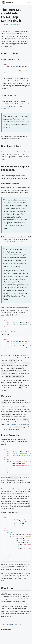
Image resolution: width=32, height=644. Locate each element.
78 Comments (15, 24)
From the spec (11, 191)
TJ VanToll (10, 631)
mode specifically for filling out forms (17, 426)
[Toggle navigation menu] (29, 3)
